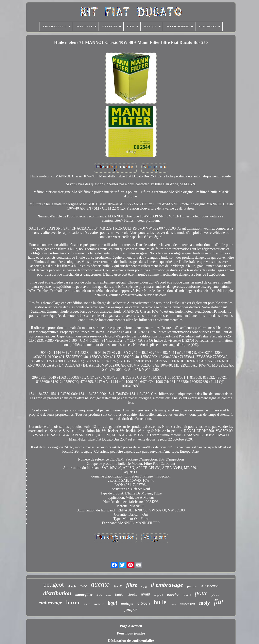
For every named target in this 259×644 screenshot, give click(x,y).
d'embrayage (167, 585)
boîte (109, 596)
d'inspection (210, 586)
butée (119, 594)
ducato (100, 584)
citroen (144, 603)
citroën (132, 595)
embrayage (50, 603)
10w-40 (118, 587)
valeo (87, 604)
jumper (131, 609)
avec (83, 586)
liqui (112, 603)
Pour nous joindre (131, 633)
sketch (72, 586)
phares (215, 595)
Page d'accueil (131, 626)
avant (146, 594)
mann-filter (84, 594)
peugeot (54, 584)
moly (204, 603)
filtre (132, 585)
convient (187, 595)
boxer (73, 602)
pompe (192, 586)
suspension (188, 604)
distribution (57, 593)
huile (160, 602)
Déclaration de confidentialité (131, 641)
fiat (219, 602)
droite (99, 595)
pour (201, 593)
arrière (173, 605)
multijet (127, 603)
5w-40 (144, 587)
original (159, 595)
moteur (99, 604)
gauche (173, 595)
